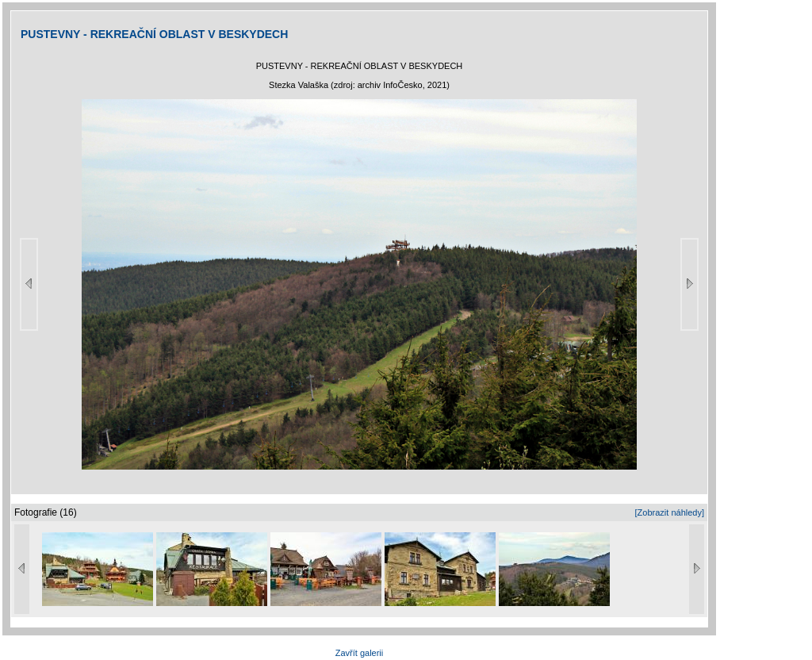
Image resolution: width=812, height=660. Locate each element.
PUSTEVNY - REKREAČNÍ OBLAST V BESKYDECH (154, 34)
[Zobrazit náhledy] (670, 512)
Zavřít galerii (360, 653)
